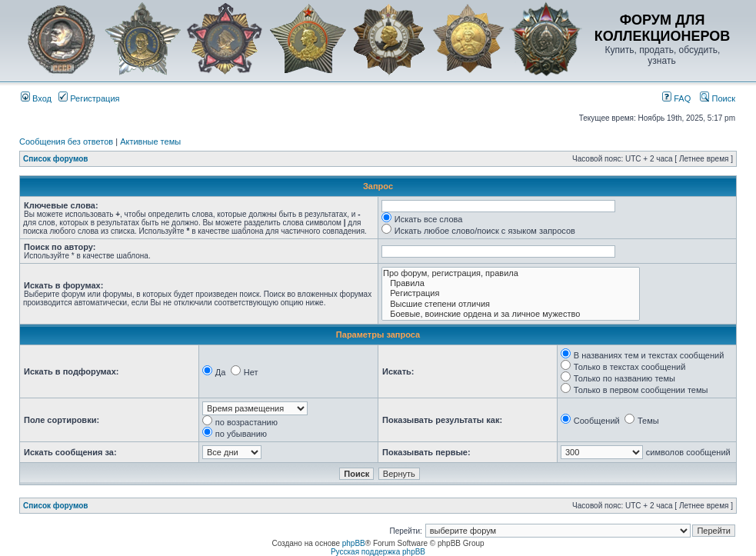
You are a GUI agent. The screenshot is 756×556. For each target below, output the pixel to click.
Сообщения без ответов (66, 141)
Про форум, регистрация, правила (511, 273)
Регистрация (89, 98)
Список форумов (56, 159)
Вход (36, 98)
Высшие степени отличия (511, 304)
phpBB (354, 543)
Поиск (718, 98)
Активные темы (150, 141)
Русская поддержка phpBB (378, 552)
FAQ (676, 98)
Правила (511, 283)
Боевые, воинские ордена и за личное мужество (511, 314)
